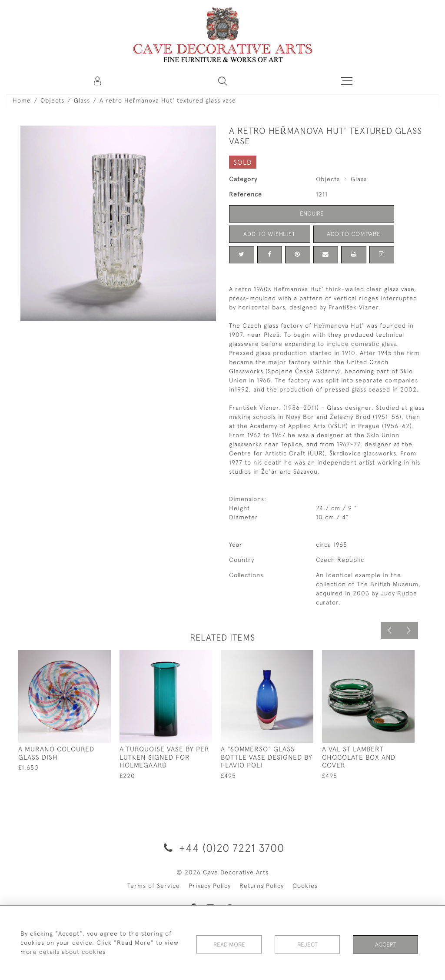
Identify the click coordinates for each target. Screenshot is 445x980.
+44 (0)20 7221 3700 (222, 848)
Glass (82, 100)
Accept (386, 943)
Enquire (312, 213)
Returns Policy (262, 886)
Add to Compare (354, 234)
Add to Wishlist (269, 234)
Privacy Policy (210, 886)
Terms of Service (154, 886)
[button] (222, 81)
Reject (307, 943)
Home (22, 100)
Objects (52, 100)
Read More (229, 943)
